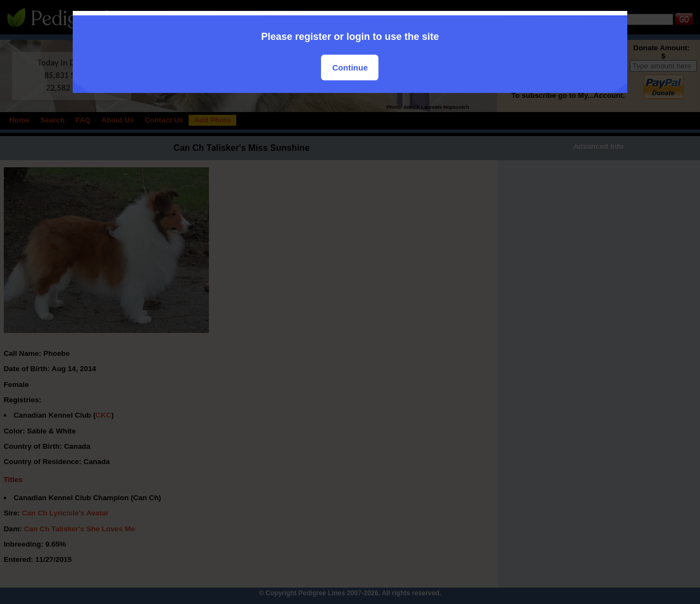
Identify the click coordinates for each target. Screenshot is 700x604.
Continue (350, 68)
